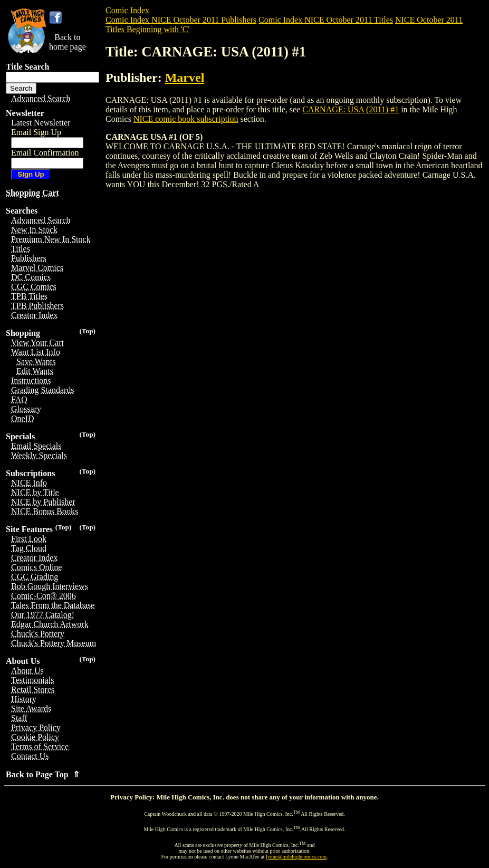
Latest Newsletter (41, 123)
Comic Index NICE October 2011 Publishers (181, 20)
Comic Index (127, 10)
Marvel (185, 78)
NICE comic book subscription (186, 119)
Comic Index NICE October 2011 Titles (326, 20)
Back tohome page (68, 42)
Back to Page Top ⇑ (43, 774)
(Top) (87, 331)
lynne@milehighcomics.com (296, 857)
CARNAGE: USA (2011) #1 (351, 109)
